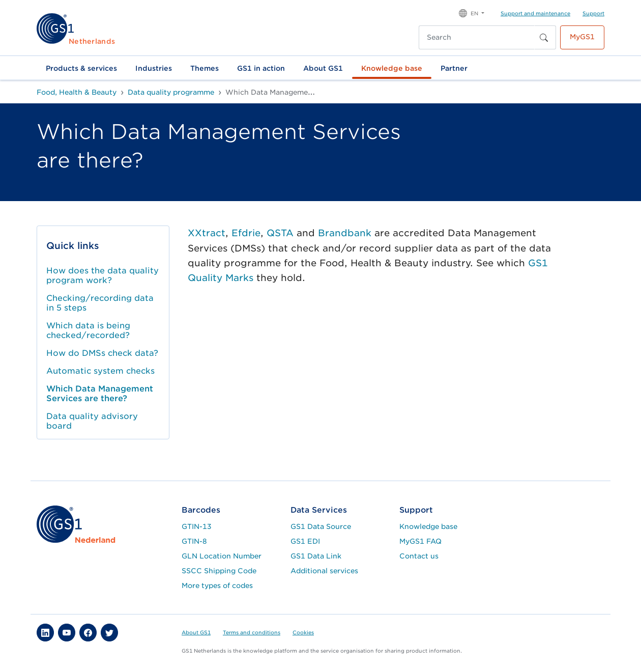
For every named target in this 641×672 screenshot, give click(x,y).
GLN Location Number (222, 556)
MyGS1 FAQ (420, 541)
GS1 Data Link (316, 556)
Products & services (81, 68)
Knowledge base (392, 68)
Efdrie (246, 233)
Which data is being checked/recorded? (88, 330)
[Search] (477, 37)
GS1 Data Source (321, 526)
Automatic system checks (100, 371)
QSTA (282, 233)
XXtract (207, 233)
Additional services (324, 571)
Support (593, 13)
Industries (154, 68)
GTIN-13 (197, 526)
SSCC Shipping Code (219, 571)
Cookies (303, 632)
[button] (472, 12)
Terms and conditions (252, 632)
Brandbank (345, 233)
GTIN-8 (194, 541)
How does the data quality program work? (103, 275)
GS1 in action (261, 68)
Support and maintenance (535, 13)
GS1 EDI (305, 541)
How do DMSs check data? (102, 353)
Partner (454, 68)
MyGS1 (582, 37)
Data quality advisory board (92, 421)
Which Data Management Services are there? (100, 394)
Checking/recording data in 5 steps (100, 303)
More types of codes (217, 585)
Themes (205, 68)
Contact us (419, 556)
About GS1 (323, 68)
